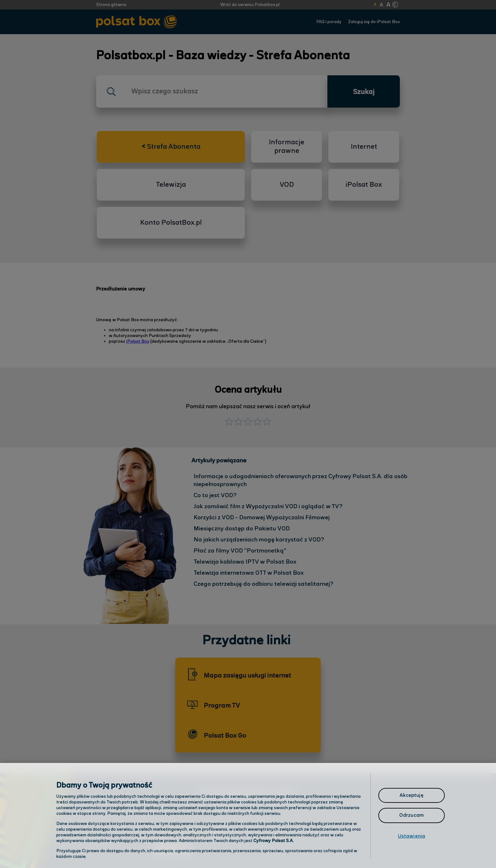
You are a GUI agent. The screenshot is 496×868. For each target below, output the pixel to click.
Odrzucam (412, 815)
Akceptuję (411, 795)
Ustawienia (412, 836)
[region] (248, 815)
